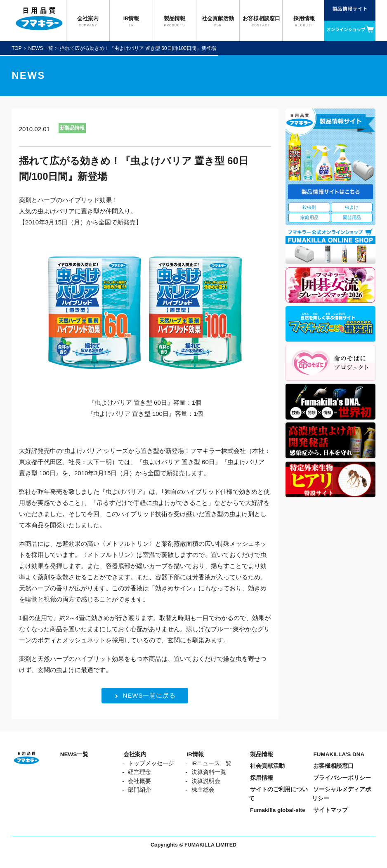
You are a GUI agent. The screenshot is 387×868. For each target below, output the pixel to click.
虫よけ (352, 207)
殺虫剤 (309, 207)
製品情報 (262, 754)
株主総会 (203, 790)
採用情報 (262, 778)
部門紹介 (139, 790)
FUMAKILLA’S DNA (339, 754)
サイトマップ (330, 810)
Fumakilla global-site (278, 810)
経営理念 (139, 772)
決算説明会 (206, 781)
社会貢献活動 (267, 766)
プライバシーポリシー (342, 778)
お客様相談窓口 (333, 766)
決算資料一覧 (209, 772)
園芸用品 (352, 217)
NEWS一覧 (41, 48)
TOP (17, 48)
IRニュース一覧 (212, 763)
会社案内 (135, 754)
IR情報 (196, 754)
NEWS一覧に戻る (145, 695)
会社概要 (139, 781)
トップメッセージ (151, 763)
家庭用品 (309, 217)
